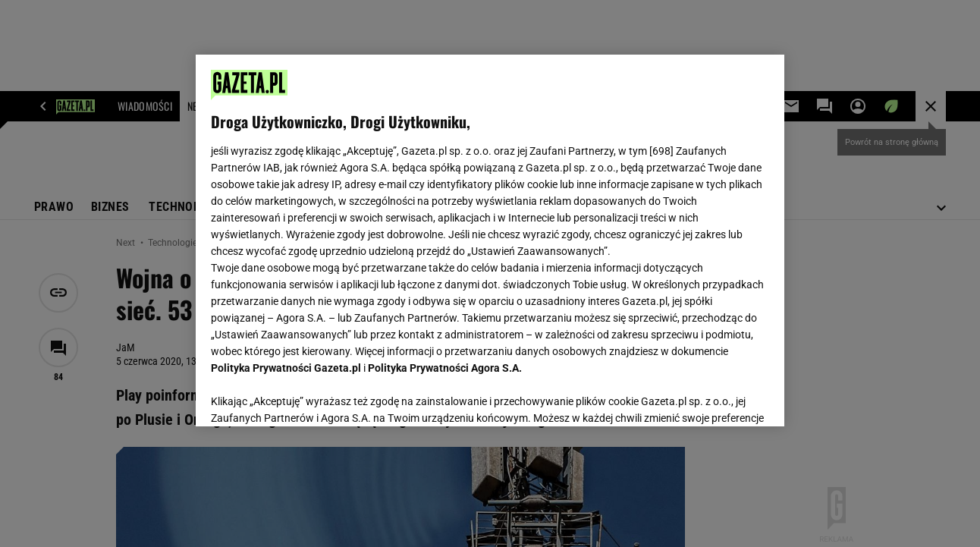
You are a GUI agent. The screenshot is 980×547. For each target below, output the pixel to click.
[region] (490, 240)
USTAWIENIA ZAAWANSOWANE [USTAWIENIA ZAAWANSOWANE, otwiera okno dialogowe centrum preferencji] (311, 396)
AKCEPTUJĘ (717, 397)
